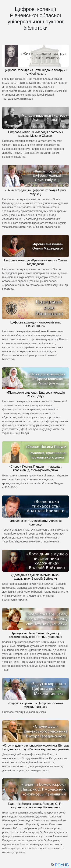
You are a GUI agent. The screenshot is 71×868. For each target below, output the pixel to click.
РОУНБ (62, 865)
